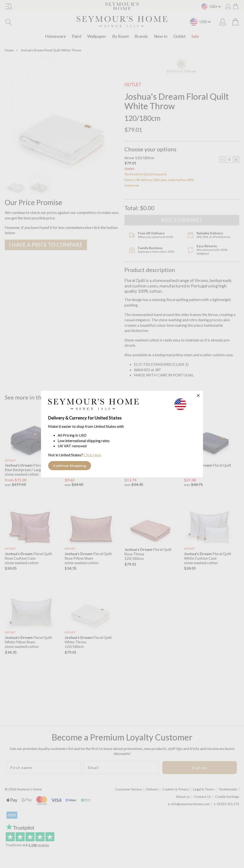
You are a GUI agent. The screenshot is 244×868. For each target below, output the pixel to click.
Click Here (92, 455)
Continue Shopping (70, 466)
